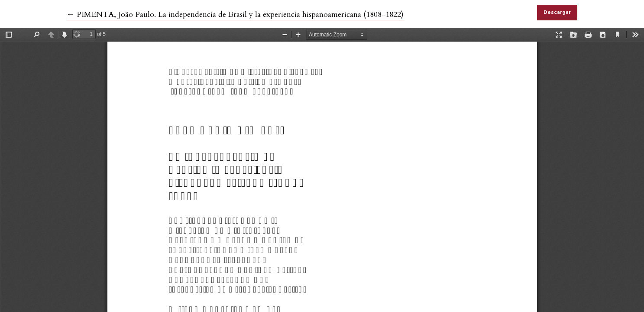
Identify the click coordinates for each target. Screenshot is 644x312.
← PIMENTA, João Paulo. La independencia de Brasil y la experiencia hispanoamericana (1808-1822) (235, 15)
